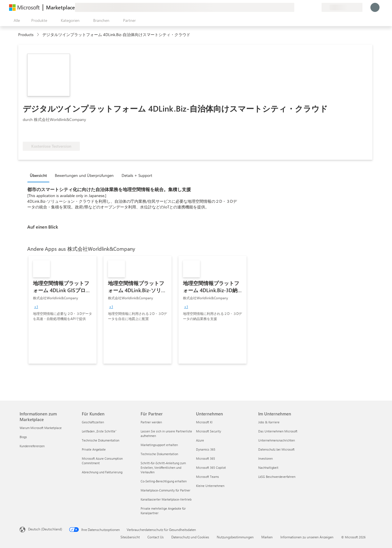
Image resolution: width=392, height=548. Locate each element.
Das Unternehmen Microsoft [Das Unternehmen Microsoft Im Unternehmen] (278, 431)
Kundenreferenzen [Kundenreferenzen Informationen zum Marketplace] (32, 446)
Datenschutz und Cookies (190, 537)
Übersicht (38, 175)
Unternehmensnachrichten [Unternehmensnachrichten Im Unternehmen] (277, 440)
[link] (62, 310)
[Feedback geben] (297, 7)
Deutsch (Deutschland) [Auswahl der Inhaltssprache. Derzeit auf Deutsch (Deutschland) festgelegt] (45, 529)
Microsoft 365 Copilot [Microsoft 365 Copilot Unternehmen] (211, 468)
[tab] (40, 175)
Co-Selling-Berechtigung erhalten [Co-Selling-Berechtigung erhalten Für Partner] (164, 481)
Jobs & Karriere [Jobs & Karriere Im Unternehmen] (269, 422)
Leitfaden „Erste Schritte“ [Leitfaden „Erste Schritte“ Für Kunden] (99, 431)
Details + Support (137, 175)
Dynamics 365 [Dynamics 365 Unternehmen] (206, 449)
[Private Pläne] (317, 7)
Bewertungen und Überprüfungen (84, 175)
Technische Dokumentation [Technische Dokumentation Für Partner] (159, 454)
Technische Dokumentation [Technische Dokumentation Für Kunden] (101, 440)
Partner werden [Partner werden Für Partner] (151, 422)
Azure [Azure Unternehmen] (200, 440)
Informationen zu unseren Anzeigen (307, 537)
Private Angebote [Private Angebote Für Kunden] (94, 449)
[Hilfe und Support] (303, 7)
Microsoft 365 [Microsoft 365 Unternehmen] (206, 458)
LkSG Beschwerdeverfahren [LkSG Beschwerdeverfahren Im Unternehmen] (277, 477)
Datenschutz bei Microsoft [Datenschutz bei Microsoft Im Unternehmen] (276, 449)
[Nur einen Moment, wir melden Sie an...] (375, 7)
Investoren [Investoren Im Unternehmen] (265, 458)
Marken (267, 537)
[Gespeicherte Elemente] (310, 7)
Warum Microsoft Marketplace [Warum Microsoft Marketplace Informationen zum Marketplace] (41, 428)
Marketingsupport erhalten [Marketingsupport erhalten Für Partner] (159, 445)
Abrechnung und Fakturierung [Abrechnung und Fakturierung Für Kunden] (102, 472)
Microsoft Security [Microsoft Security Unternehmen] (208, 431)
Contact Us (156, 537)
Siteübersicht (130, 537)
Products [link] (26, 34)
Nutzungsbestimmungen (235, 537)
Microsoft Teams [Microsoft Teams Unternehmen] (208, 477)
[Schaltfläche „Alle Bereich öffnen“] (16, 20)
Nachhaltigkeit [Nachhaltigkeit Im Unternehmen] (268, 468)
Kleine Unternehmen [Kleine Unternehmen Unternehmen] (210, 486)
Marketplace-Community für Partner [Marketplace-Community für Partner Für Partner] (165, 490)
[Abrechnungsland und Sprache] (342, 7)
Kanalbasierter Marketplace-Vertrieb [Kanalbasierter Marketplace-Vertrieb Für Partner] (166, 499)
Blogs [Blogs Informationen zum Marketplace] (23, 437)
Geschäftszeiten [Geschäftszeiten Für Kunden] (93, 422)
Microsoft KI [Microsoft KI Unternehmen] (204, 422)
